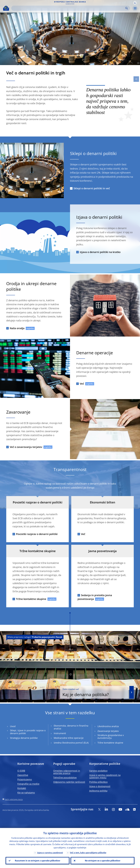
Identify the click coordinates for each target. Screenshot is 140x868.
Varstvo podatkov (98, 771)
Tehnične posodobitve (65, 778)
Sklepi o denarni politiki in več (92, 188)
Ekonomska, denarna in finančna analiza (71, 727)
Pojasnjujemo (25, 779)
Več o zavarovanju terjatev (26, 447)
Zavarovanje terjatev (108, 731)
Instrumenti (60, 733)
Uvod (13, 726)
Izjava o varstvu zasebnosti (50, 853)
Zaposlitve (23, 775)
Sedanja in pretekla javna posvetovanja (95, 597)
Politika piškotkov (98, 782)
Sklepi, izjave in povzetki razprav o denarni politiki (28, 732)
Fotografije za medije (28, 784)
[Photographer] (138, 63)
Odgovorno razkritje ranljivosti (69, 782)
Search (127, 8)
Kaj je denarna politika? (94, 693)
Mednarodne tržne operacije (69, 738)
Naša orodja (17, 328)
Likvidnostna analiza (108, 726)
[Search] (69, 8)
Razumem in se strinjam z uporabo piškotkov (37, 861)
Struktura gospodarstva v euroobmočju (111, 737)
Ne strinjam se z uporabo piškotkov (103, 861)
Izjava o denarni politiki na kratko (100, 252)
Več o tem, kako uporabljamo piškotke (88, 853)
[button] (135, 3)
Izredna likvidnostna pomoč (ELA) (71, 743)
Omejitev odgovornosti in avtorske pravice (67, 772)
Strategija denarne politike (24, 738)
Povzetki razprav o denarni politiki (37, 534)
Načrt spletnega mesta (14, 799)
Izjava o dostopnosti (100, 786)
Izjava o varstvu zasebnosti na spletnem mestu (105, 776)
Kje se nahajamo (26, 793)
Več (82, 384)
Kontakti (22, 788)
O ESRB (21, 771)
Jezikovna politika (98, 791)
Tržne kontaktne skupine (31, 599)
